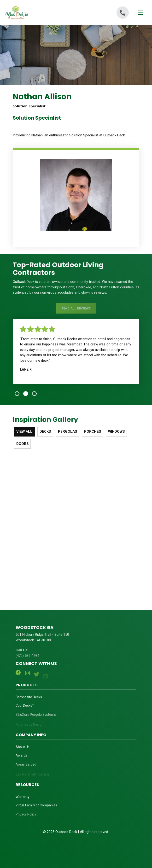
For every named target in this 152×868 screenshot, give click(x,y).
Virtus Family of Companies (36, 809)
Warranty (23, 799)
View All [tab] (24, 431)
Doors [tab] (22, 444)
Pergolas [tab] (67, 431)
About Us (23, 749)
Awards (21, 759)
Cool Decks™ (25, 709)
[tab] (17, 394)
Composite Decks (29, 699)
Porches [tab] (93, 431)
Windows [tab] (116, 431)
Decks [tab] (45, 431)
